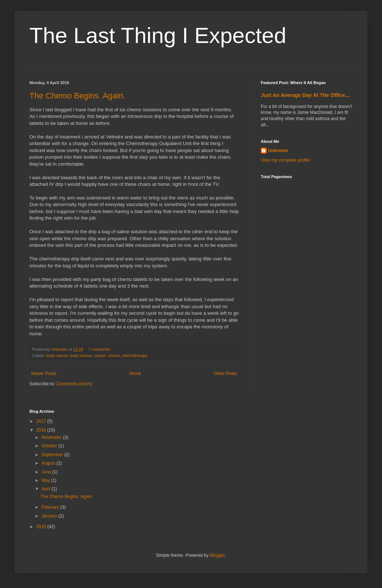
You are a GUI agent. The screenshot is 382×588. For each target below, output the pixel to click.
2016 (42, 430)
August (49, 463)
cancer (100, 356)
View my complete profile (285, 160)
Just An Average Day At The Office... (305, 95)
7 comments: (100, 349)
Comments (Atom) (74, 384)
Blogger (217, 555)
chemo (114, 356)
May (46, 480)
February (51, 507)
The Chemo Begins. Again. (78, 96)
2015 (42, 527)
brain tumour (81, 356)
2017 (42, 421)
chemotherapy (135, 356)
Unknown (278, 151)
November (52, 437)
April (46, 489)
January (50, 516)
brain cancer (57, 356)
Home (135, 374)
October (50, 446)
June (47, 472)
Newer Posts (44, 374)
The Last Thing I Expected (158, 35)
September (53, 455)
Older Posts (225, 374)
